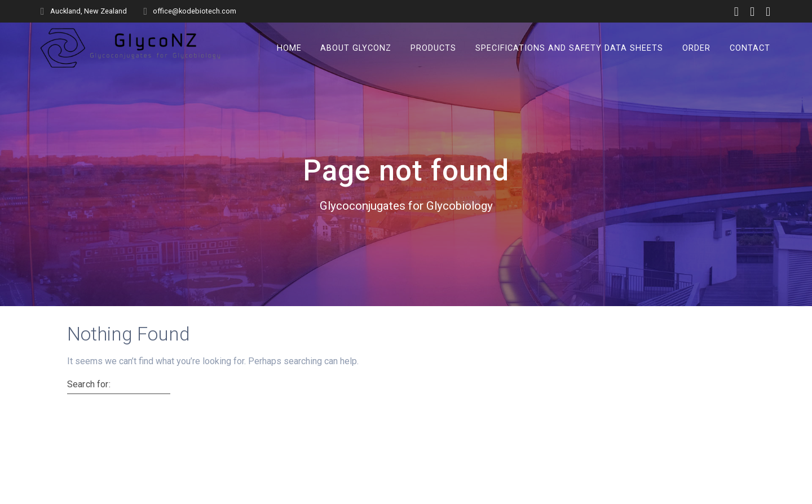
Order (696, 48)
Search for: (89, 384)
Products (433, 48)
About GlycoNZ (356, 48)
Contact (750, 48)
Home (289, 48)
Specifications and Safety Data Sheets (569, 48)
